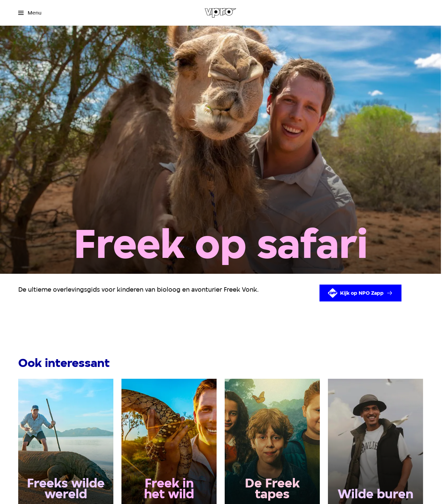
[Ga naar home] (220, 13)
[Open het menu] (30, 13)
